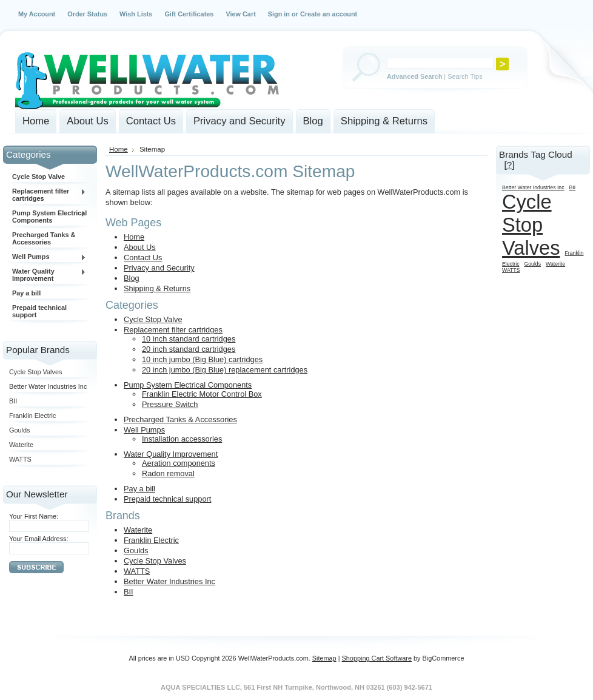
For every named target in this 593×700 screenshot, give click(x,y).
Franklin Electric (32, 416)
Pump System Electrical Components (48, 217)
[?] (509, 165)
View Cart (240, 14)
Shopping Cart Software (377, 658)
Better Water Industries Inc (48, 386)
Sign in (279, 14)
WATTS (20, 459)
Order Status (87, 14)
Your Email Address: (39, 539)
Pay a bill (26, 293)
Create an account (329, 14)
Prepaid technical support (39, 311)
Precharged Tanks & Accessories (44, 238)
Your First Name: (34, 516)
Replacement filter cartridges (48, 195)
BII (13, 401)
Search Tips (465, 76)
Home (119, 149)
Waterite (21, 445)
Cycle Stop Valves (35, 372)
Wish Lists (136, 14)
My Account (37, 14)
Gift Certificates (189, 14)
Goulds (19, 430)
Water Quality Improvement (48, 275)
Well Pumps (48, 257)
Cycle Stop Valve (39, 177)
